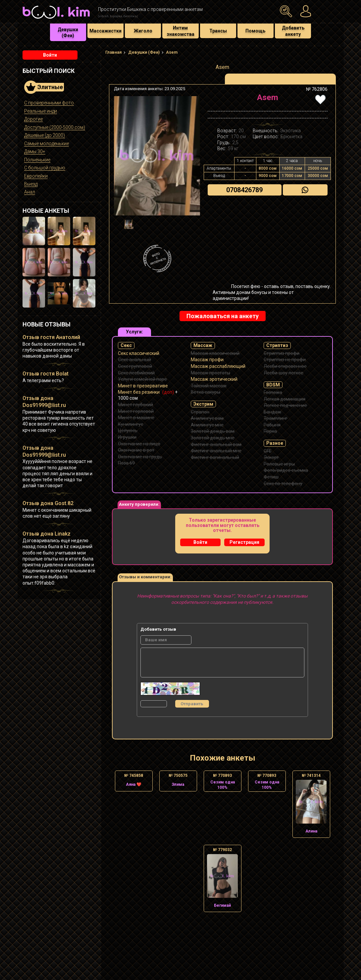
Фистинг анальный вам (216, 444)
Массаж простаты (210, 373)
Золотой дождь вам (213, 431)
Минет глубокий (135, 405)
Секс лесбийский (136, 373)
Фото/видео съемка (286, 470)
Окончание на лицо (139, 444)
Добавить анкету (293, 31)
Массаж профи (207, 360)
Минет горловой (136, 411)
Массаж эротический (214, 379)
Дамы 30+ (35, 151)
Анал (30, 192)
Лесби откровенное (285, 366)
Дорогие (33, 119)
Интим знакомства (180, 31)
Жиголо (143, 31)
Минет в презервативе (143, 386)
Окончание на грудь (140, 457)
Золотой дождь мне (213, 438)
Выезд (31, 184)
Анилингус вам (207, 418)
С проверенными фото (49, 103)
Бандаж (272, 412)
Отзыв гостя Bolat (46, 374)
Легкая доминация (284, 399)
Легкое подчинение (285, 405)
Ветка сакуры (206, 392)
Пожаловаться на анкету (223, 316)
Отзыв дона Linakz (47, 534)
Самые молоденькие (47, 144)
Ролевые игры (279, 464)
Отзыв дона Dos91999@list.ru (44, 402)
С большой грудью (45, 168)
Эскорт (271, 457)
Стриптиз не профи (285, 360)
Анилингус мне (207, 425)
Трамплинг (276, 418)
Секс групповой (135, 366)
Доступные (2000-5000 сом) (55, 127)
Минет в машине (136, 418)
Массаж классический (215, 353)
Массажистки (105, 31)
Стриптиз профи (282, 353)
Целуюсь (128, 431)
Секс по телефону (283, 484)
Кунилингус (130, 424)
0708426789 (244, 190)
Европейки (36, 176)
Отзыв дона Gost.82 (48, 503)
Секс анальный (134, 360)
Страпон (200, 412)
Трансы (218, 31)
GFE (268, 451)
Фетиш (271, 477)
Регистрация (244, 542)
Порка (270, 431)
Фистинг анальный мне (216, 451)
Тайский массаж (209, 386)
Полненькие (37, 160)
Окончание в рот (136, 450)
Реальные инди (41, 111)
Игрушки (127, 437)
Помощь (255, 31)
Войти (50, 55)
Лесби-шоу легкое (284, 373)
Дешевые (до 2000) (45, 135)
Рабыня (272, 425)
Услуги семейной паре (142, 379)
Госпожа (273, 392)
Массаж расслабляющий (218, 366)
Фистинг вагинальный (215, 457)
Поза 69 (126, 463)
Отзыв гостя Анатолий (51, 337)
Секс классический (139, 353)
